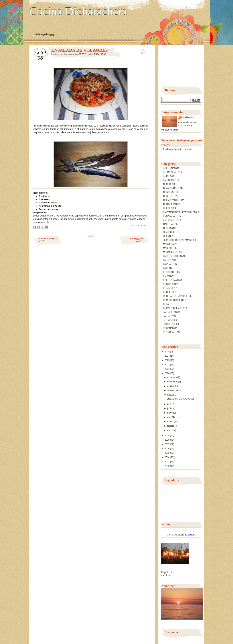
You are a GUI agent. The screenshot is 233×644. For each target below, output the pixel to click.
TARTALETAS (170, 312)
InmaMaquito (188, 117)
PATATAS (168, 264)
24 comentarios (139, 226)
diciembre (172, 377)
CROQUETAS (170, 204)
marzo (171, 422)
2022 (167, 365)
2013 (167, 462)
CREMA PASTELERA (174, 200)
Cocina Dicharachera (78, 11)
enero (170, 430)
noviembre (173, 382)
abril (170, 417)
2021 (167, 369)
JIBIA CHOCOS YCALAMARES (178, 240)
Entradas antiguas (48, 239)
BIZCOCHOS (170, 180)
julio (170, 404)
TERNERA (168, 320)
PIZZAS (167, 276)
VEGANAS (168, 328)
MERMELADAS (171, 252)
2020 (167, 373)
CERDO (167, 184)
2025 (167, 352)
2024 (167, 356)
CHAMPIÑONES (171, 188)
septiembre (173, 390)
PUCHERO (169, 292)
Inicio (91, 236)
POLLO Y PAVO (171, 280)
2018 (167, 440)
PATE (166, 268)
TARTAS (167, 316)
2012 (167, 466)
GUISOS (167, 228)
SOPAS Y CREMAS (173, 308)
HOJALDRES (170, 232)
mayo (170, 413)
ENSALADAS (100, 54)
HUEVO (167, 236)
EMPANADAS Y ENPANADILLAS (179, 212)
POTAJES (168, 288)
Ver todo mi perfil (169, 130)
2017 (167, 444)
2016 (167, 449)
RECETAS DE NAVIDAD (175, 296)
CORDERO (169, 196)
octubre (171, 386)
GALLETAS (169, 224)
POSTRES (168, 284)
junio (170, 408)
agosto (171, 395)
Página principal (44, 34)
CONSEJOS (169, 192)
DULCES (168, 208)
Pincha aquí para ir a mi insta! (178, 149)
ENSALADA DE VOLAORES (80, 50)
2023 (167, 360)
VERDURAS (169, 332)
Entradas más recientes (137, 240)
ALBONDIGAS (170, 172)
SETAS (167, 304)
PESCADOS (169, 272)
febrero (171, 426)
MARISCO (168, 248)
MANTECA (168, 244)
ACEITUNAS (169, 168)
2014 (167, 457)
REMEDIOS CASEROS (175, 300)
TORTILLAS (169, 324)
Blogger (191, 535)
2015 (167, 453)
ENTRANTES (170, 220)
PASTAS (167, 260)
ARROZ (167, 176)
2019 (167, 436)
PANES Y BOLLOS (172, 256)
